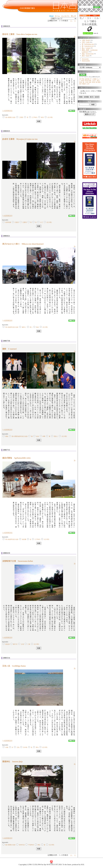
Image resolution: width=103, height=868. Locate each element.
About (51, 16)
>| (75, 21)
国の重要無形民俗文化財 (20, 436)
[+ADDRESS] (7, 111)
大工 (42, 222)
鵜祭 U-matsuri (10, 349)
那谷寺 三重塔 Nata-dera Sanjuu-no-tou (21, 34)
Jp (75, 37)
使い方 (73, 16)
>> (71, 21)
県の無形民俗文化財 (12, 327)
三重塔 (21, 117)
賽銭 (7, 436)
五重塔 (25, 222)
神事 (44, 436)
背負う (56, 436)
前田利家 (8, 222)
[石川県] (50, 117)
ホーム (57, 16)
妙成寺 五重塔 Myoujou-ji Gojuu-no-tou (21, 139)
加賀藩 (24, 539)
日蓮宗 (17, 222)
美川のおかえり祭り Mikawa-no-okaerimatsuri (24, 244)
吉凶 (37, 436)
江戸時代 (35, 117)
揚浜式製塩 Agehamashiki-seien (17, 458)
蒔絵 (37, 327)
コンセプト (65, 16)
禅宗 (42, 117)
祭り (31, 327)
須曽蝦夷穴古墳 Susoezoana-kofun (19, 561)
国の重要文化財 (10, 117)
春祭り (24, 327)
